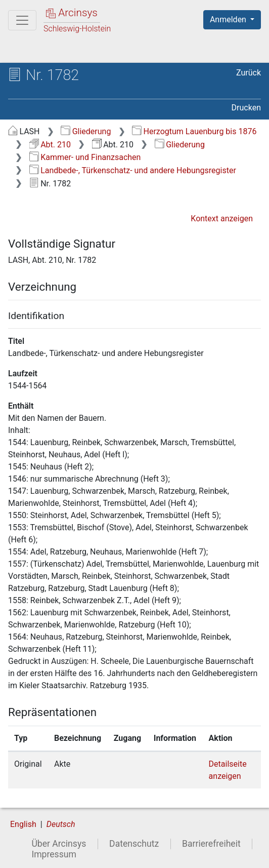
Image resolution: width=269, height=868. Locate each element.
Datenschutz (134, 844)
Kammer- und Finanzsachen (85, 157)
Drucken (246, 108)
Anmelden (229, 19)
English (23, 824)
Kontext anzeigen (222, 219)
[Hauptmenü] (22, 20)
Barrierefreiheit (211, 844)
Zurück (249, 73)
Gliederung (86, 131)
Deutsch (61, 824)
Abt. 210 (50, 145)
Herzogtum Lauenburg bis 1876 (194, 131)
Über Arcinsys (59, 844)
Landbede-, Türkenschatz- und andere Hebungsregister (133, 170)
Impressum (54, 854)
